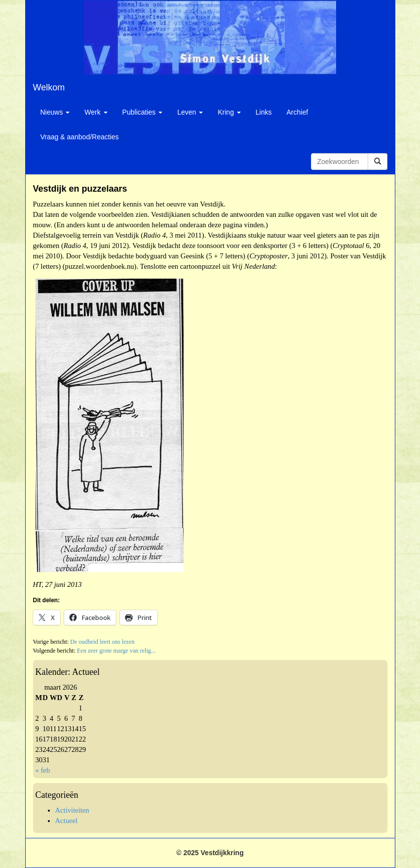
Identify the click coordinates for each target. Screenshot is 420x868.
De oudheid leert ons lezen (102, 642)
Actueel (67, 821)
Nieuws (55, 112)
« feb (43, 770)
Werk (96, 112)
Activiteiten (72, 810)
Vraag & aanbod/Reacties (80, 137)
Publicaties (143, 112)
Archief (298, 112)
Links (264, 112)
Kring (229, 112)
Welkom (49, 87)
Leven (190, 112)
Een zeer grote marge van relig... (116, 651)
